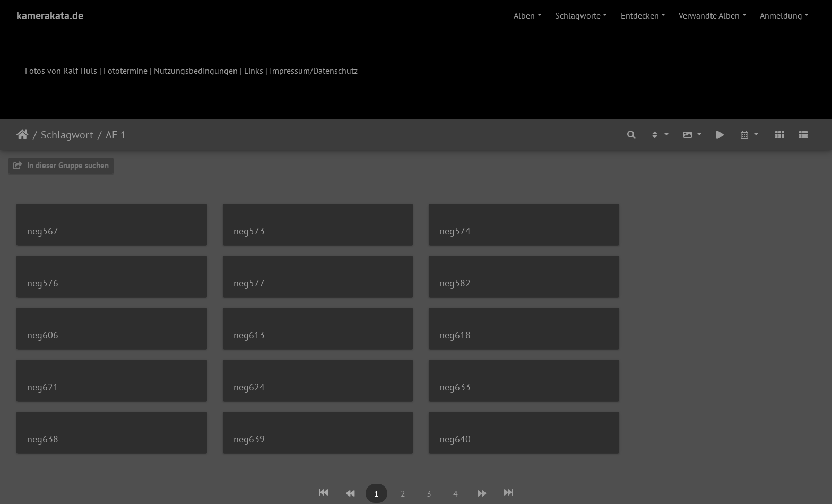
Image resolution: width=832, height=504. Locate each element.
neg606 (450, 283)
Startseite (23, 135)
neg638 (43, 387)
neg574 (450, 231)
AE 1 (116, 135)
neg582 (246, 283)
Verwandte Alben (709, 15)
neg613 (654, 283)
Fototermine (125, 71)
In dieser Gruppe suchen (61, 165)
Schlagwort (67, 135)
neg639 (246, 387)
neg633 (654, 335)
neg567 (43, 231)
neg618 (43, 335)
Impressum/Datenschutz (314, 71)
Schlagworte (578, 15)
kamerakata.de (50, 15)
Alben (524, 15)
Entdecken (640, 15)
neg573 (246, 231)
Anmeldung (781, 15)
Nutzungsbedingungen (196, 71)
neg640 (450, 387)
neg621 (246, 335)
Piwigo (438, 482)
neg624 (450, 335)
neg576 (654, 231)
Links (254, 71)
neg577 (43, 283)
